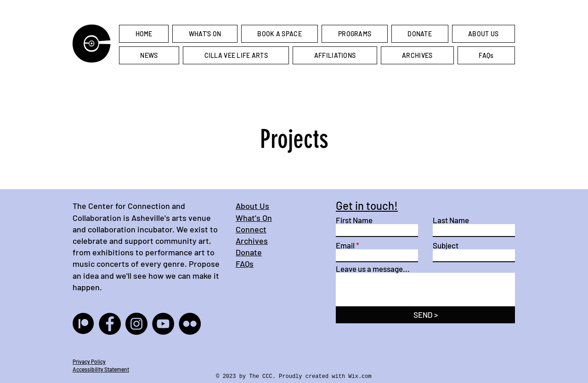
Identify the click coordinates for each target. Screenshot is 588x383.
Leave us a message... (373, 269)
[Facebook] (110, 324)
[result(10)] (83, 324)
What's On (254, 218)
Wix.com (360, 377)
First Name (354, 220)
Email (345, 245)
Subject (446, 245)
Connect (251, 229)
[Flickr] (190, 324)
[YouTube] (163, 324)
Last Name (451, 220)
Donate (249, 252)
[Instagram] (136, 324)
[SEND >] (425, 315)
